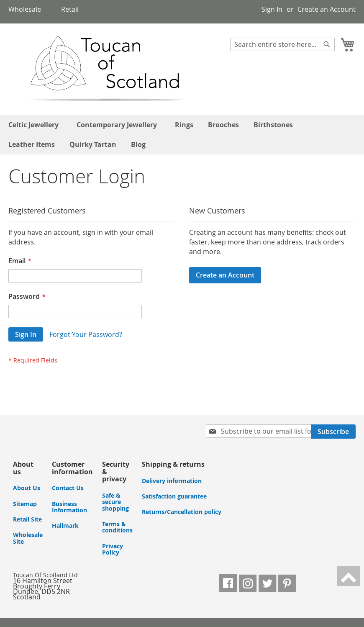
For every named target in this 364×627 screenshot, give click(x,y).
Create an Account (327, 9)
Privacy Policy (113, 549)
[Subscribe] (333, 432)
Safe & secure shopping (115, 502)
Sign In (272, 9)
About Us (27, 488)
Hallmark (65, 525)
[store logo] (96, 69)
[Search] (327, 44)
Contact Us (68, 488)
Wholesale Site (28, 538)
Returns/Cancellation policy (182, 512)
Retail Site (27, 519)
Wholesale (25, 9)
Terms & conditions (117, 527)
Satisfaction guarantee (174, 496)
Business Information (69, 507)
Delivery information (172, 481)
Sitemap (25, 504)
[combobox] (282, 44)
